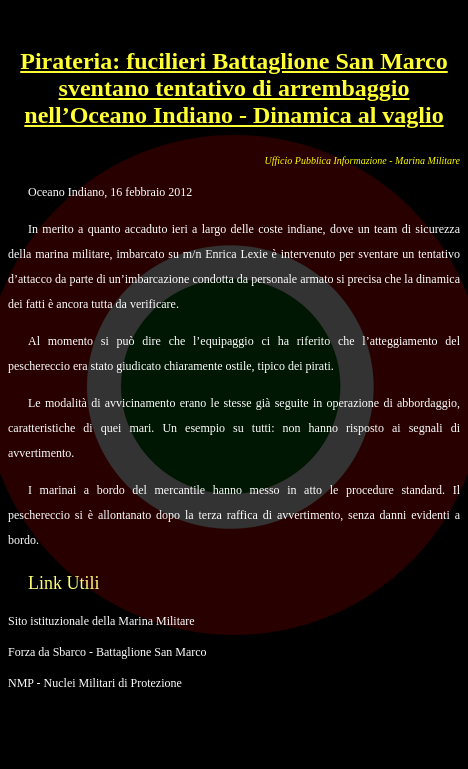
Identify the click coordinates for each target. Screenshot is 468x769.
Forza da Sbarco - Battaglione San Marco (107, 652)
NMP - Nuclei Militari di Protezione (95, 683)
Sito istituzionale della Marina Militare (101, 621)
